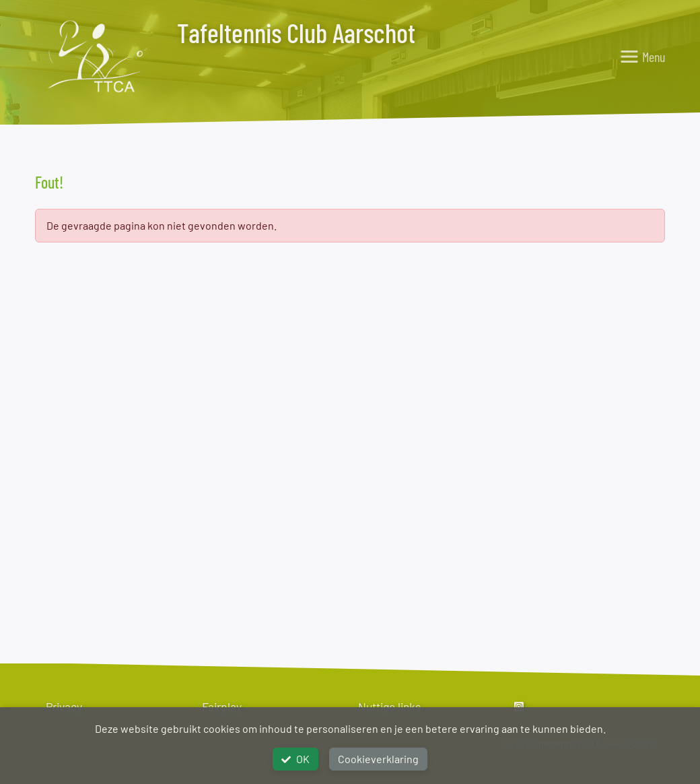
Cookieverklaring (378, 759)
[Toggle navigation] (642, 57)
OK (295, 759)
